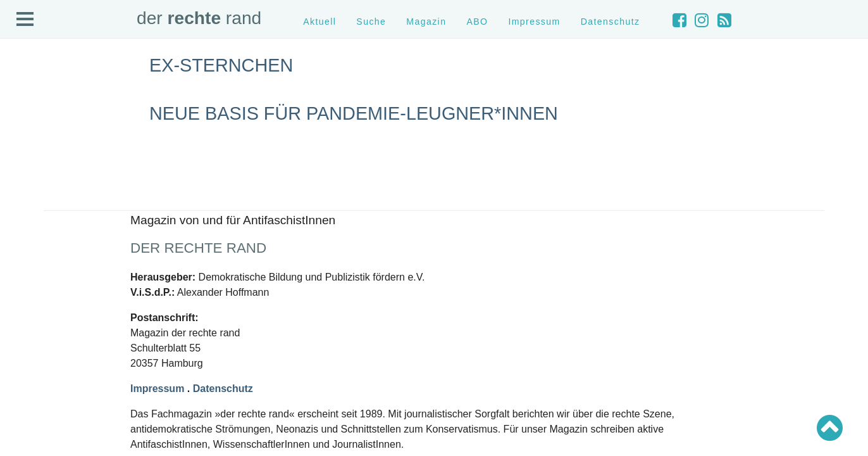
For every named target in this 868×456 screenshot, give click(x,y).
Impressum (534, 22)
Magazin (426, 22)
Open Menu (25, 20)
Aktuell (319, 22)
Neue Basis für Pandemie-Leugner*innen (354, 113)
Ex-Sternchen (221, 65)
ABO (477, 22)
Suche (371, 22)
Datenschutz (611, 22)
